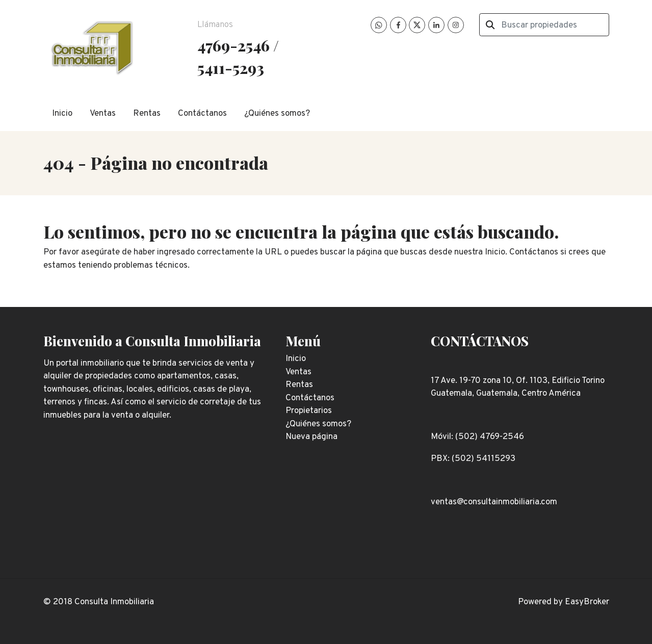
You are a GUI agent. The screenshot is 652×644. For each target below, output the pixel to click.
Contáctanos (202, 114)
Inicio (62, 114)
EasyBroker (587, 602)
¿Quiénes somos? (277, 114)
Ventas (103, 114)
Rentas (147, 114)
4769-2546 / (238, 45)
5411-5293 (231, 68)
